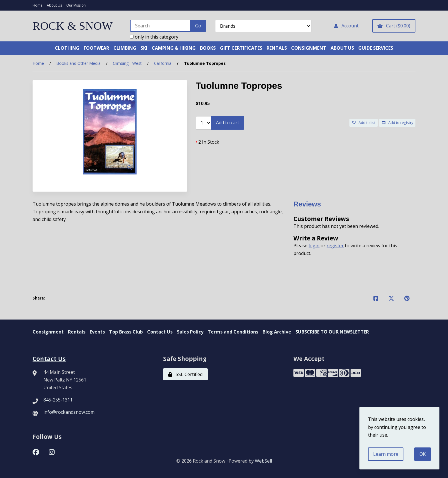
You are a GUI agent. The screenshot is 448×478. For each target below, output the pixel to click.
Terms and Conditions (233, 332)
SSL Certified (185, 374)
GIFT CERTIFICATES (241, 48)
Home (38, 5)
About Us (54, 5)
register (335, 246)
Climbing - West (127, 63)
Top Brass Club (126, 332)
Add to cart (228, 122)
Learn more (386, 454)
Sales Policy (190, 332)
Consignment (48, 332)
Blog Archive (277, 332)
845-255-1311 (58, 400)
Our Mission (76, 5)
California (163, 63)
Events (97, 332)
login (314, 246)
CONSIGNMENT (309, 48)
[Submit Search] (198, 26)
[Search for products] (160, 26)
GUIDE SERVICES (376, 48)
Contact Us (160, 332)
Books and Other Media (78, 63)
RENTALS (277, 48)
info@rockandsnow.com (69, 412)
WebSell (263, 461)
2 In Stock (207, 142)
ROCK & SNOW (73, 26)
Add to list (364, 122)
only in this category (154, 37)
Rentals (77, 332)
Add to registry (397, 122)
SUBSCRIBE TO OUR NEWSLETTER (332, 332)
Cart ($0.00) (394, 26)
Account (346, 26)
